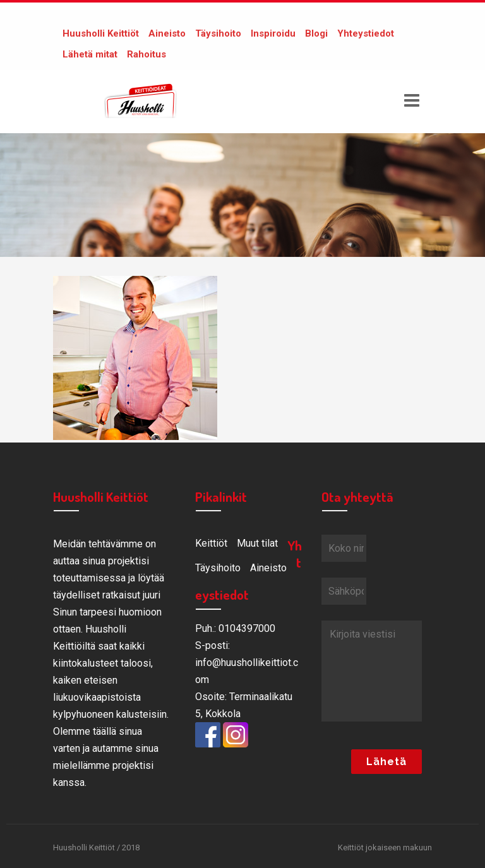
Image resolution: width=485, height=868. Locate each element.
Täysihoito (218, 33)
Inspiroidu (273, 33)
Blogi (316, 33)
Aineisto (167, 33)
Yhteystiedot (366, 33)
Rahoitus (147, 54)
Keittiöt (211, 543)
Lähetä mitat (90, 54)
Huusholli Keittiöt (101, 33)
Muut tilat (257, 543)
